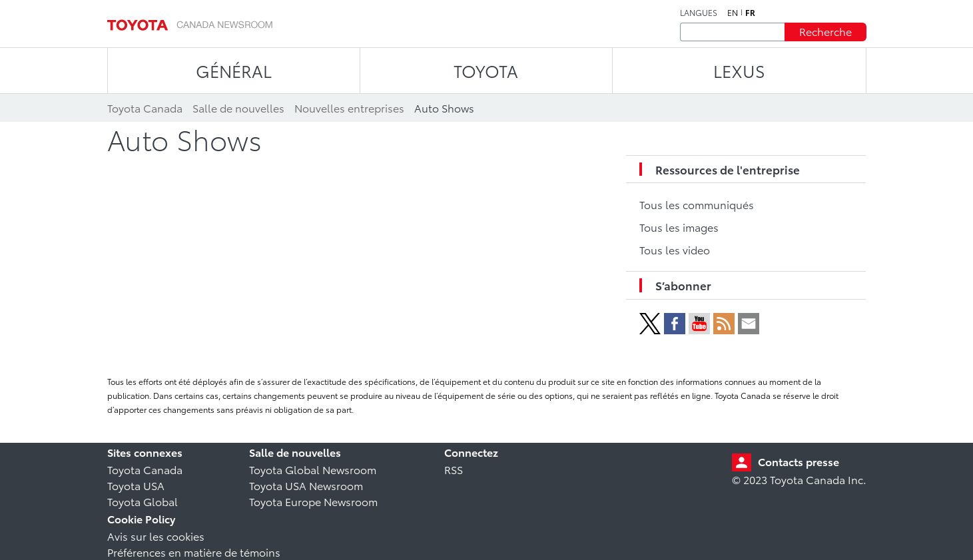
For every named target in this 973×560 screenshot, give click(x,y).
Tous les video (675, 249)
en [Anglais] (733, 13)
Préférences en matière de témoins (194, 552)
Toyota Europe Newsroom (313, 501)
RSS (454, 469)
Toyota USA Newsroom (306, 485)
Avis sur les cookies (156, 536)
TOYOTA (486, 70)
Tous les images (679, 227)
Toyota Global (143, 501)
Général (234, 70)
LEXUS (739, 70)
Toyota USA (136, 485)
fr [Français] (750, 13)
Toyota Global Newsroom (313, 469)
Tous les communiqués (697, 204)
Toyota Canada (145, 469)
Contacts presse (799, 461)
